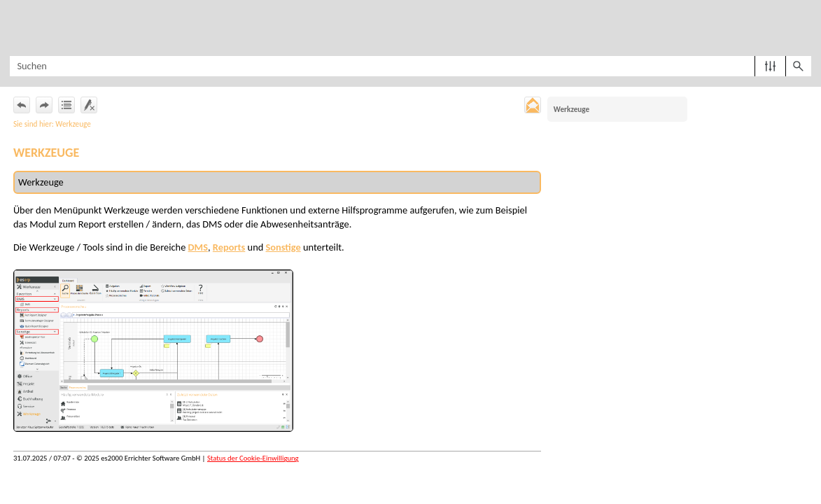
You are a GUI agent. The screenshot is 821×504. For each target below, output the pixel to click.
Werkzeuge (571, 109)
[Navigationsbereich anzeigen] (17, 28)
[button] (770, 66)
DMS (198, 247)
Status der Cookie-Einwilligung (253, 458)
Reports (229, 247)
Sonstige (283, 247)
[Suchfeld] (410, 66)
